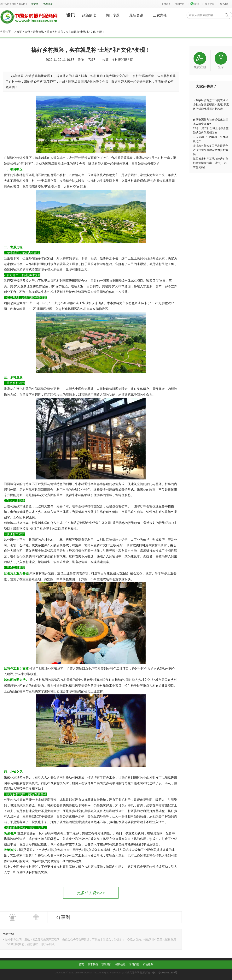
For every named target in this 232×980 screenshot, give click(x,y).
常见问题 (134, 964)
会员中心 (210, 4)
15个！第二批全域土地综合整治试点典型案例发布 (211, 130)
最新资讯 (136, 15)
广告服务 (148, 964)
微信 (195, 4)
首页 (19, 32)
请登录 (35, 4)
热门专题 (113, 15)
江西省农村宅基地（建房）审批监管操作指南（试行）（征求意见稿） (211, 163)
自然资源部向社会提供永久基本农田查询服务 (211, 122)
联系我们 (225, 4)
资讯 (71, 15)
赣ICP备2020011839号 (164, 973)
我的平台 (180, 4)
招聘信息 (120, 964)
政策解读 (89, 15)
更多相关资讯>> (91, 893)
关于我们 (93, 964)
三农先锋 (160, 15)
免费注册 (48, 4)
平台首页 (166, 4)
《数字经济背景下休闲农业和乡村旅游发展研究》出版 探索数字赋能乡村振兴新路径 (211, 104)
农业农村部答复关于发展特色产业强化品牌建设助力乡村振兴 (211, 150)
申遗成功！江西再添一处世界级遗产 (211, 139)
